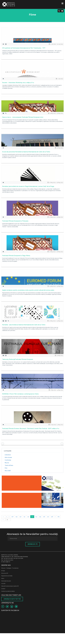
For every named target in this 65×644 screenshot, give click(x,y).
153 (32, 517)
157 (48, 517)
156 (44, 517)
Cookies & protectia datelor (8, 591)
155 (40, 517)
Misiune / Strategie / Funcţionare (10, 568)
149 (16, 517)
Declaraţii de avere (6, 581)
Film (6, 468)
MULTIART (8, 471)
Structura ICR (5, 573)
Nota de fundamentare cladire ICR (10, 586)
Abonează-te (33, 544)
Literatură (8, 455)
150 (20, 517)
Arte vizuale (8, 457)
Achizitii (3, 584)
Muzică (7, 463)
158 (52, 517)
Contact (3, 589)
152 (28, 517)
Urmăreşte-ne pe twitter (12, 599)
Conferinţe (8, 460)
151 (24, 517)
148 (12, 517)
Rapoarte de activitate (7, 576)
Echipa (3, 571)
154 (36, 517)
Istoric (3, 578)
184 (58, 517)
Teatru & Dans (9, 465)
